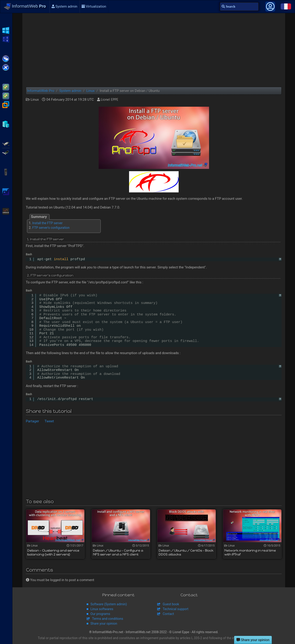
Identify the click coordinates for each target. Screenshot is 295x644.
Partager (32, 421)
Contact (168, 614)
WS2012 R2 (6, 30)
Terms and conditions (108, 619)
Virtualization (94, 6)
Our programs (100, 614)
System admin (65, 6)
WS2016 (6, 39)
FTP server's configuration (51, 228)
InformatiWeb (25, 6)
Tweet (49, 421)
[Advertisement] (154, 50)
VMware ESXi (6, 87)
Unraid (6, 211)
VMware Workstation (6, 104)
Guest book (171, 604)
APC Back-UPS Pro (6, 172)
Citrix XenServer (6, 67)
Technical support (176, 609)
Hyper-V (6, 124)
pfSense (6, 191)
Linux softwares (102, 609)
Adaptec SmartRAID (6, 143)
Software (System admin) (109, 604)
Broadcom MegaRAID (6, 152)
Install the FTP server (47, 223)
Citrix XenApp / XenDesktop (6, 58)
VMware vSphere (6, 95)
